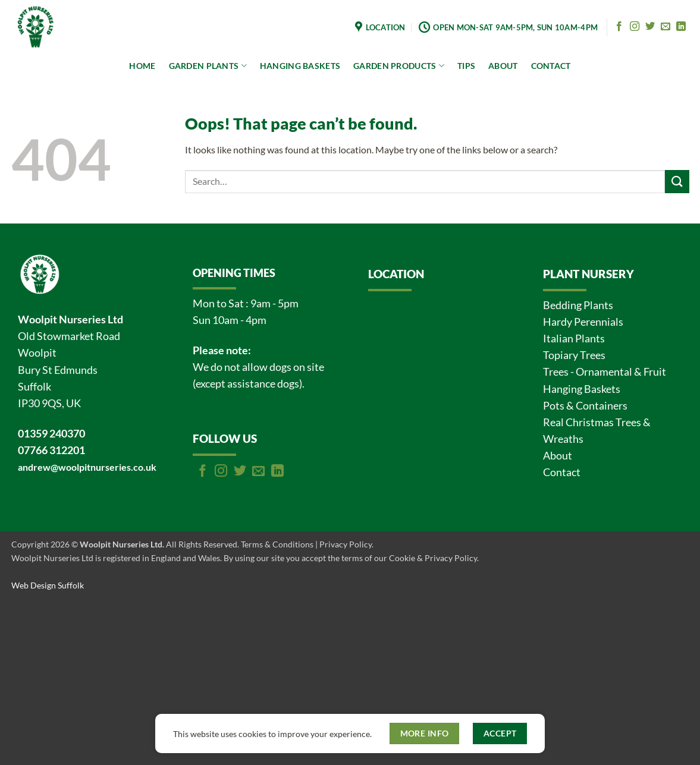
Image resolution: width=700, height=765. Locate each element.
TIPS (466, 66)
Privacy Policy (346, 544)
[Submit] (677, 182)
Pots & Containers (585, 406)
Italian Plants (574, 339)
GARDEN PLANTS (208, 66)
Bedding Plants (578, 305)
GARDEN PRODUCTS (399, 66)
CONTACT (551, 66)
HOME (142, 66)
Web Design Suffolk (48, 585)
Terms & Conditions (277, 544)
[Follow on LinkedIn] (681, 27)
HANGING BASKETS (300, 66)
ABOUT (503, 66)
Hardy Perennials (583, 322)
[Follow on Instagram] (635, 27)
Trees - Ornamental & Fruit (605, 372)
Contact (562, 472)
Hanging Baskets (582, 389)
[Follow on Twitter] (650, 27)
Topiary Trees (574, 355)
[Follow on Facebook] (619, 27)
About (558, 456)
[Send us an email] (666, 27)
